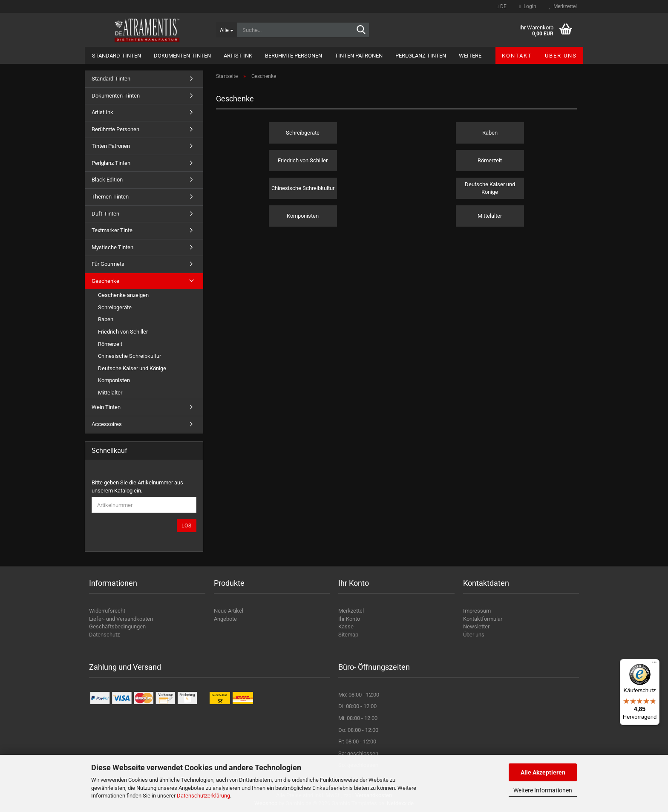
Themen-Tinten (110, 197)
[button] (501, 6)
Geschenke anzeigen (123, 295)
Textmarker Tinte (112, 230)
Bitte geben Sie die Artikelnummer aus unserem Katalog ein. (137, 487)
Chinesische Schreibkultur (130, 356)
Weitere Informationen (543, 790)
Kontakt (517, 56)
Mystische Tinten (112, 247)
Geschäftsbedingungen (117, 626)
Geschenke (105, 281)
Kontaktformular (483, 619)
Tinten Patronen (359, 56)
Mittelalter (110, 393)
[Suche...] (226, 30)
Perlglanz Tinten (421, 56)
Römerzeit (110, 344)
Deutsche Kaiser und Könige (132, 368)
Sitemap (348, 635)
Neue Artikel (229, 611)
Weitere (470, 56)
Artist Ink (238, 56)
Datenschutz (104, 635)
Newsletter (476, 626)
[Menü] (654, 664)
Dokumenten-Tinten (182, 56)
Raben (106, 319)
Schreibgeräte (115, 307)
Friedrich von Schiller (123, 332)
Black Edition (107, 180)
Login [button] (528, 6)
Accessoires (107, 424)
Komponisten (114, 380)
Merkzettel (563, 6)
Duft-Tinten (105, 214)
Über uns (561, 56)
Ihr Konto (349, 619)
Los (187, 526)
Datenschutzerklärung (203, 796)
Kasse (346, 626)
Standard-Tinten (117, 56)
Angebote (225, 619)
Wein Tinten (106, 407)
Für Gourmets (108, 264)
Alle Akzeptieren (543, 772)
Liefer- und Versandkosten (121, 619)
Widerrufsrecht (107, 611)
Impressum (477, 611)
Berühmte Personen (294, 56)
